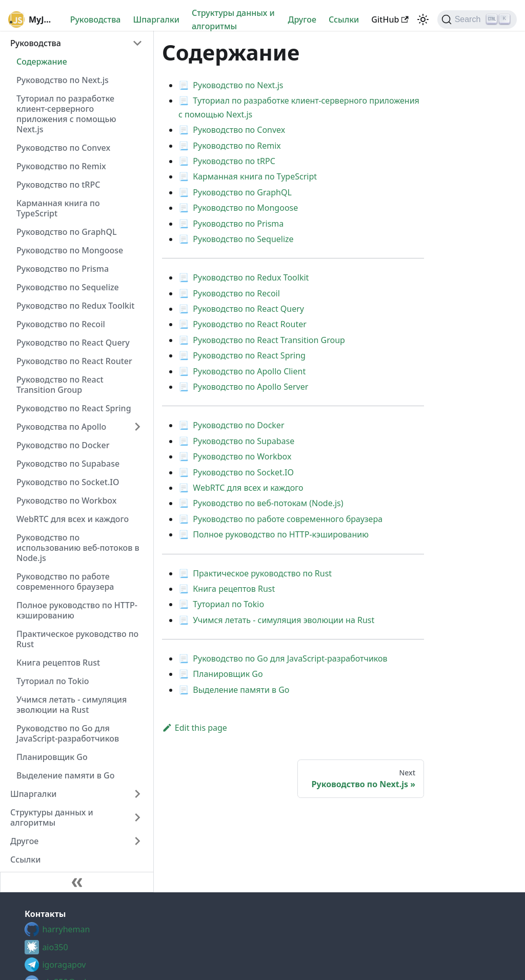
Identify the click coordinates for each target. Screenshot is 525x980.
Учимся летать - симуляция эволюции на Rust (72, 705)
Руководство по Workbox (67, 501)
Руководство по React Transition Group (60, 385)
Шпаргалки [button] (34, 794)
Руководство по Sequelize (68, 287)
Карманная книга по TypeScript (58, 208)
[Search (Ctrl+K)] (477, 19)
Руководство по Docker (63, 445)
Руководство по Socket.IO (68, 482)
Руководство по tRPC (58, 185)
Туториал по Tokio (53, 681)
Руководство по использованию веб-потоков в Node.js (78, 548)
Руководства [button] (36, 43)
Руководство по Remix (61, 166)
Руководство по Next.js (63, 80)
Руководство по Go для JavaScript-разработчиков (68, 733)
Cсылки (344, 19)
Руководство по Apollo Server (250, 387)
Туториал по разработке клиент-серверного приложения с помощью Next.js (66, 114)
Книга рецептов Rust (58, 663)
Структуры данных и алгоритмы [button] (52, 817)
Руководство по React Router (74, 361)
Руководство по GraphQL (67, 232)
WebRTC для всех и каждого (73, 519)
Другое (302, 19)
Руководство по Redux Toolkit (75, 306)
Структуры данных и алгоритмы (233, 19)
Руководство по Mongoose (70, 250)
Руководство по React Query (73, 343)
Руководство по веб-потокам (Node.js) (268, 503)
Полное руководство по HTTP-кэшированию (77, 610)
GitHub (390, 19)
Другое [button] (24, 841)
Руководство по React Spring (74, 408)
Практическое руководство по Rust (77, 639)
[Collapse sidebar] (77, 882)
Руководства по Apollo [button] (61, 427)
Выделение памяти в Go (65, 775)
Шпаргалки (156, 19)
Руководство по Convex (63, 148)
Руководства (96, 19)
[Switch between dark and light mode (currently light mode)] (423, 19)
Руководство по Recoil (61, 324)
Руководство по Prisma (63, 269)
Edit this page (195, 728)
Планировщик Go (52, 757)
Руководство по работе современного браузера (65, 582)
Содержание (42, 62)
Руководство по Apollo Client (249, 371)
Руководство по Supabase (68, 464)
